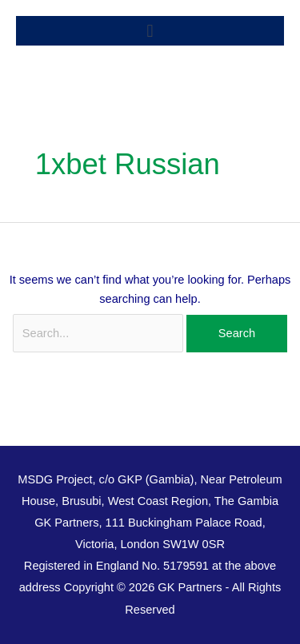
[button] (150, 31)
